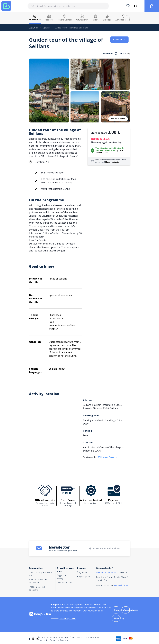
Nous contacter (113, 162)
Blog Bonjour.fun (84, 577)
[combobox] (68, 6)
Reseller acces (131, 610)
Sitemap (64, 640)
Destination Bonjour (48, 640)
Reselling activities (65, 583)
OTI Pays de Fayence (107, 457)
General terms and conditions (53, 637)
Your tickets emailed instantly (110, 148)
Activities (34, 28)
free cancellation (107, 150)
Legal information (93, 637)
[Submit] (33, 6)
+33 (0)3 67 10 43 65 (106, 572)
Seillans (46, 28)
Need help (119, 618)
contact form (121, 585)
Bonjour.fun (82, 572)
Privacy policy (76, 637)
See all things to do (67, 619)
